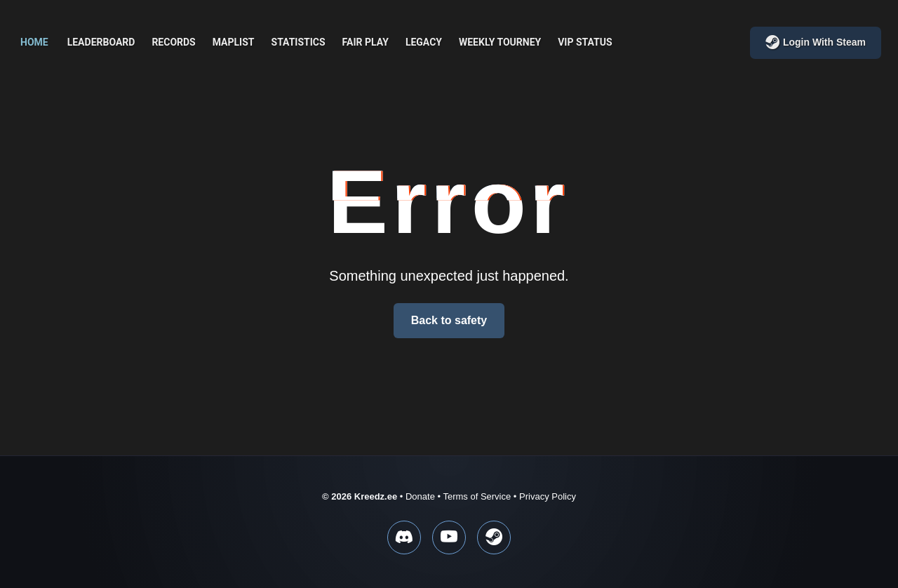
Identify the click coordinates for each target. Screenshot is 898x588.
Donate (420, 496)
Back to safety (449, 320)
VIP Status (585, 42)
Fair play (366, 42)
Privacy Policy (548, 496)
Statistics (299, 42)
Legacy (424, 42)
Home (34, 42)
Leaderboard (101, 42)
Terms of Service (477, 496)
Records (173, 42)
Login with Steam (816, 43)
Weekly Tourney (500, 42)
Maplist (234, 42)
